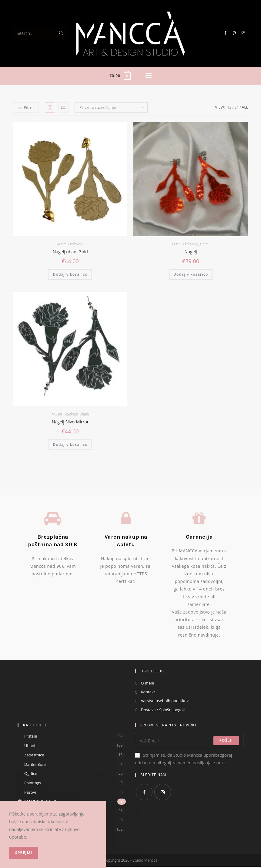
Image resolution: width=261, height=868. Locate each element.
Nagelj (191, 253)
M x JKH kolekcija (70, 245)
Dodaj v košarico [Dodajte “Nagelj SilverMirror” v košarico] (70, 446)
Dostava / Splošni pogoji (163, 711)
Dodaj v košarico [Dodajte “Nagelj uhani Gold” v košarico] (70, 276)
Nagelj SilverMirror (70, 423)
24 (237, 108)
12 (229, 108)
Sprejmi (24, 853)
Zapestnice (34, 756)
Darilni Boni (35, 765)
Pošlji (226, 742)
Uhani (205, 245)
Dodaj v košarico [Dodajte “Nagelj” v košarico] (191, 276)
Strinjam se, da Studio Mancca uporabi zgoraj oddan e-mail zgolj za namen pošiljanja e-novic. (183, 760)
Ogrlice (31, 775)
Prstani (31, 737)
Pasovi (30, 793)
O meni (147, 684)
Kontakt (148, 693)
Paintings (33, 784)
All (245, 108)
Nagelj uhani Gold (70, 253)
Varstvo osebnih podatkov (164, 702)
